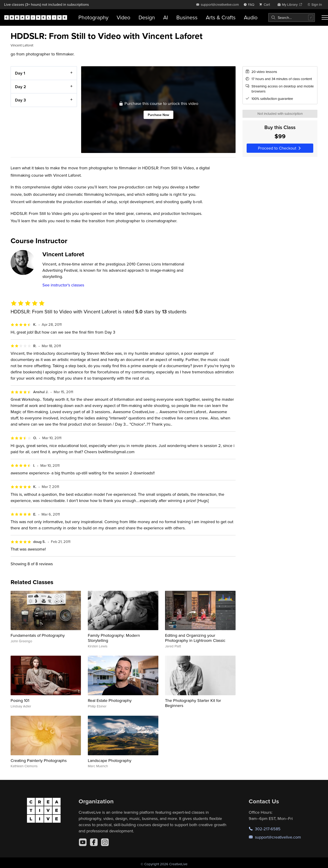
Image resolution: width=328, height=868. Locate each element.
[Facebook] (94, 842)
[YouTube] (83, 842)
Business (187, 17)
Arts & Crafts (221, 17)
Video (123, 17)
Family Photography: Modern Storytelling (114, 638)
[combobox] (292, 17)
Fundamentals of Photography (38, 635)
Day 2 (21, 86)
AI (166, 17)
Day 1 (20, 73)
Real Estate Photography (110, 700)
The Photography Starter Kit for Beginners (193, 703)
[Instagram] (105, 842)
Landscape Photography (110, 760)
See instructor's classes (63, 285)
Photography (93, 17)
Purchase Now (158, 115)
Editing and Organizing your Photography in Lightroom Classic (195, 638)
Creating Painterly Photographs (39, 760)
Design (147, 17)
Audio (251, 17)
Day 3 (20, 100)
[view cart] (266, 4)
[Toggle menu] (325, 17)
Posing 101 (20, 700)
